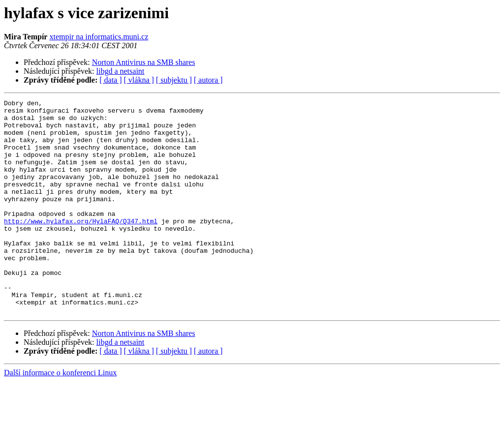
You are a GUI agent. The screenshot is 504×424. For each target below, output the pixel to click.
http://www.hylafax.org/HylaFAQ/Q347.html (81, 246)
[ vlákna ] (139, 80)
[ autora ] (208, 80)
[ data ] (110, 80)
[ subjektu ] (174, 80)
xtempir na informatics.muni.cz (99, 37)
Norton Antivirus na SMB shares (144, 62)
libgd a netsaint (121, 71)
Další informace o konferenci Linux (60, 415)
